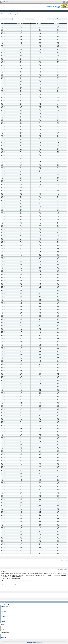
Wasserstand (4, 637)
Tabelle (3, 629)
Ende (33, 19)
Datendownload (4, 622)
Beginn (10, 19)
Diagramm (3, 627)
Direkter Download (5, 565)
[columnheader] (6, 23)
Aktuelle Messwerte (5, 609)
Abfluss (3, 635)
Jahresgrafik (4, 614)
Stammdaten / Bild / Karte (6, 606)
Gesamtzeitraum (4, 616)
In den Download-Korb (6, 564)
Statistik (3, 619)
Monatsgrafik (4, 611)
